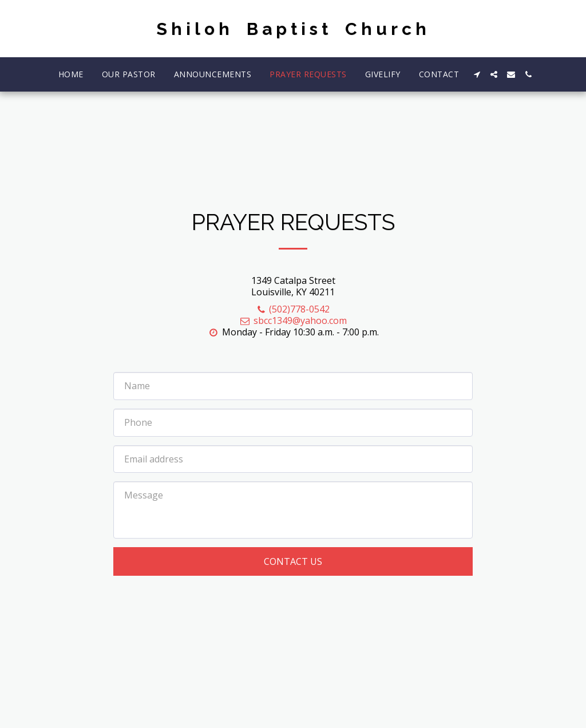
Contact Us (293, 561)
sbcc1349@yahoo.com (293, 321)
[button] (477, 74)
